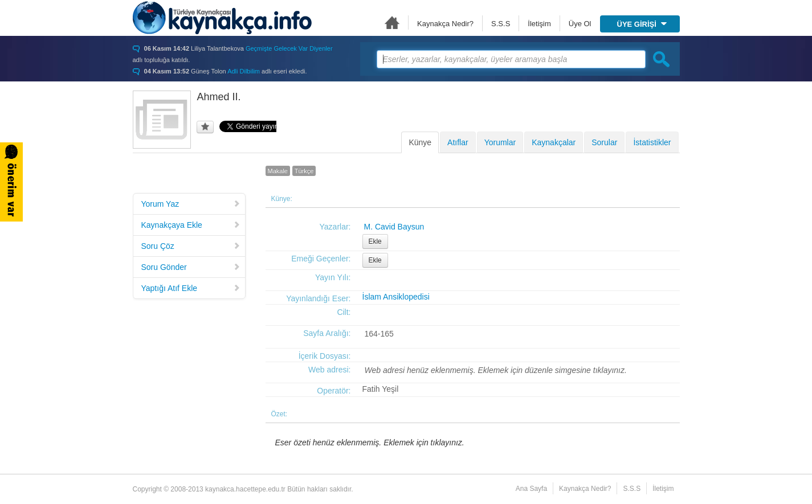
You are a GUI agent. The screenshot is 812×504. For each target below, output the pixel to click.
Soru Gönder (191, 267)
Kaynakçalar (554, 142)
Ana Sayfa (392, 22)
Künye (420, 142)
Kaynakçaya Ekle (191, 225)
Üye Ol (580, 24)
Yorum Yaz (191, 204)
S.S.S (501, 24)
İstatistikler (652, 142)
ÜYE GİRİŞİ (642, 24)
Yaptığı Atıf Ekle (191, 288)
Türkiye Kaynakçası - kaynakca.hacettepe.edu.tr (222, 18)
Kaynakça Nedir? (445, 24)
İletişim (539, 24)
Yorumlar (500, 142)
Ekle (375, 241)
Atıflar (458, 142)
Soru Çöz (191, 246)
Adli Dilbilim (244, 71)
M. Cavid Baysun (394, 227)
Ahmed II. (219, 97)
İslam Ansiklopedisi (396, 297)
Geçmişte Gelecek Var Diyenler (289, 48)
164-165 (379, 334)
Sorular (604, 142)
